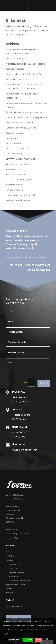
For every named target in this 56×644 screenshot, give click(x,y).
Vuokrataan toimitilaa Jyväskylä (21, 128)
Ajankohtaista (12, 556)
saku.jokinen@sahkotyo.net (17, 534)
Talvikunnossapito (14, 143)
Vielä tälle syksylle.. (15, 154)
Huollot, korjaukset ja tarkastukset (22, 195)
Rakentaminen (15, 564)
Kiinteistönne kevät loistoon (19, 123)
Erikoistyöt (14, 568)
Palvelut (9, 560)
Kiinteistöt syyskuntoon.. (18, 164)
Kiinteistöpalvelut (16, 572)
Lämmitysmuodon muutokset (20, 159)
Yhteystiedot (12, 593)
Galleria (9, 589)
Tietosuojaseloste (14, 606)
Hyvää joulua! (12, 138)
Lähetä (44, 383)
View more (32, 634)
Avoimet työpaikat (15, 69)
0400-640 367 (12, 530)
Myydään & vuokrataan (15, 585)
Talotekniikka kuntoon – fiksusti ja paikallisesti (27, 117)
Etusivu (9, 552)
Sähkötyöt (13, 576)
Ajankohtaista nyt (14, 185)
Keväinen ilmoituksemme (18, 200)
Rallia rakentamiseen (16, 174)
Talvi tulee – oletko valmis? (18, 79)
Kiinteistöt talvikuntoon (17, 149)
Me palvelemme (13, 169)
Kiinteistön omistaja (15, 59)
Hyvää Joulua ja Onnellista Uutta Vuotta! (25, 74)
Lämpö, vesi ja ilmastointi (20, 580)
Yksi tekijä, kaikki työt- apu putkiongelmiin (26, 64)
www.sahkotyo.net (14, 538)
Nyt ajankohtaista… (15, 190)
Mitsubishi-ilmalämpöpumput (20, 179)
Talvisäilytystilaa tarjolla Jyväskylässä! (24, 112)
